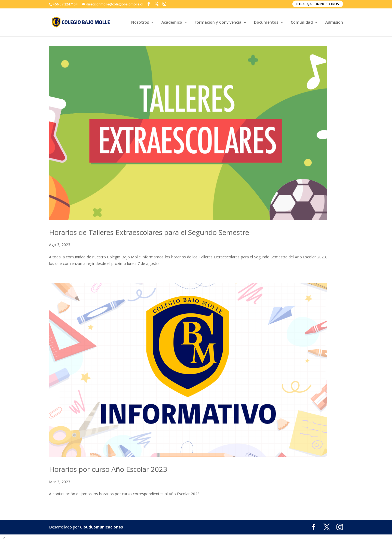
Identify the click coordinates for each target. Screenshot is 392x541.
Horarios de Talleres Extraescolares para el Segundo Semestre (149, 232)
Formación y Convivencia (218, 23)
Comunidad (302, 23)
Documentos (266, 23)
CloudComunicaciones (102, 527)
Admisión (334, 23)
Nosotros (140, 23)
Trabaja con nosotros (318, 4)
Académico (172, 23)
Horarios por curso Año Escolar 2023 (108, 469)
